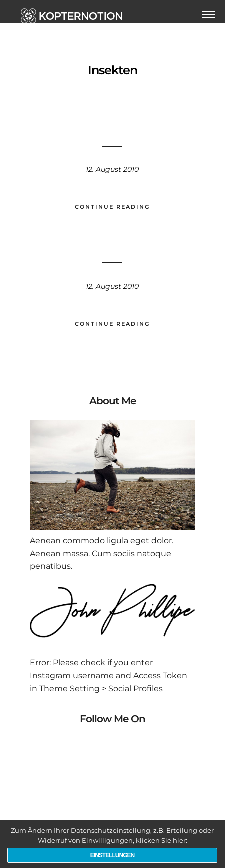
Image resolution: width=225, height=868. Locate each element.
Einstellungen (112, 855)
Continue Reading (112, 207)
